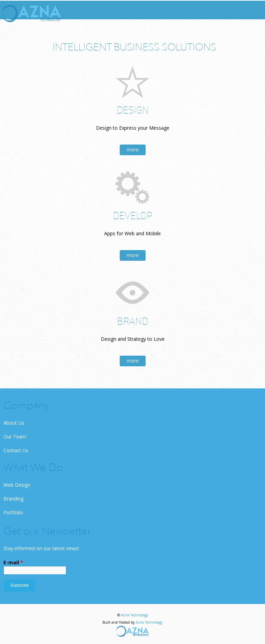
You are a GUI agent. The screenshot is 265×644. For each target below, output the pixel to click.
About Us (14, 423)
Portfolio (13, 512)
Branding (13, 499)
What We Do (33, 468)
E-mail (13, 562)
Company (26, 406)
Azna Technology (135, 615)
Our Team (15, 437)
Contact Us (16, 450)
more (133, 150)
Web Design (17, 485)
